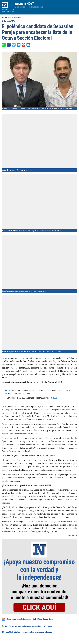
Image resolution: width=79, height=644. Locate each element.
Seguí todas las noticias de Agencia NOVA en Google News (27, 619)
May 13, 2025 (51, 398)
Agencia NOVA (25, 4)
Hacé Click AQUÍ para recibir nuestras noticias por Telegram (27, 632)
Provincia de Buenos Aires (12, 17)
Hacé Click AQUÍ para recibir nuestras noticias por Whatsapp (27, 626)
